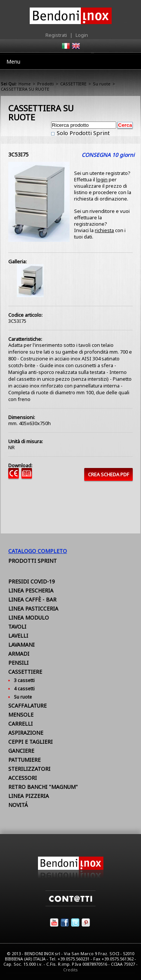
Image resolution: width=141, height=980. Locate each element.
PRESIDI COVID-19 (32, 581)
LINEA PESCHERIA (31, 590)
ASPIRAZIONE (26, 733)
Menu (13, 62)
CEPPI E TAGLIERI (30, 742)
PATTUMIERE (24, 760)
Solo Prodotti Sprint (83, 133)
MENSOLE (21, 715)
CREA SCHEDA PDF (108, 474)
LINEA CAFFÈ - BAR (32, 599)
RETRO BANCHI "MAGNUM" (43, 787)
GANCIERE (21, 751)
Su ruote (102, 84)
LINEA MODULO (29, 618)
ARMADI (19, 654)
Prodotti (45, 84)
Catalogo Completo (38, 551)
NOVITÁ (18, 805)
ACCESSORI (23, 778)
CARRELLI (20, 724)
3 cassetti (24, 680)
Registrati (56, 35)
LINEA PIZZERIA (29, 796)
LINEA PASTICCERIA (33, 609)
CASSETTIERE (73, 84)
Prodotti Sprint (33, 561)
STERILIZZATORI (29, 769)
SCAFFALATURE (27, 706)
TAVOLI (17, 627)
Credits (70, 970)
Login (82, 35)
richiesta (104, 230)
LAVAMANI (21, 645)
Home (25, 84)
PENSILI (18, 663)
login (102, 179)
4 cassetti (24, 689)
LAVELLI (18, 636)
